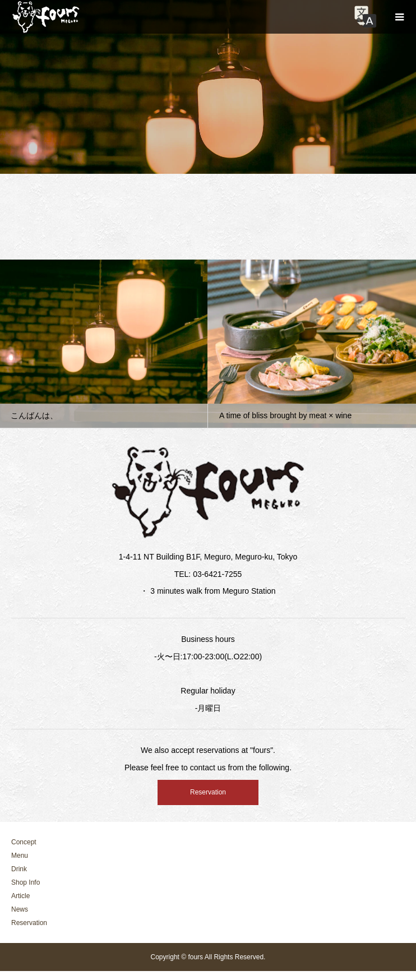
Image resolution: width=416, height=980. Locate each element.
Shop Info (26, 882)
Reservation (208, 792)
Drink (19, 869)
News (20, 909)
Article (20, 896)
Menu (20, 856)
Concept (24, 842)
